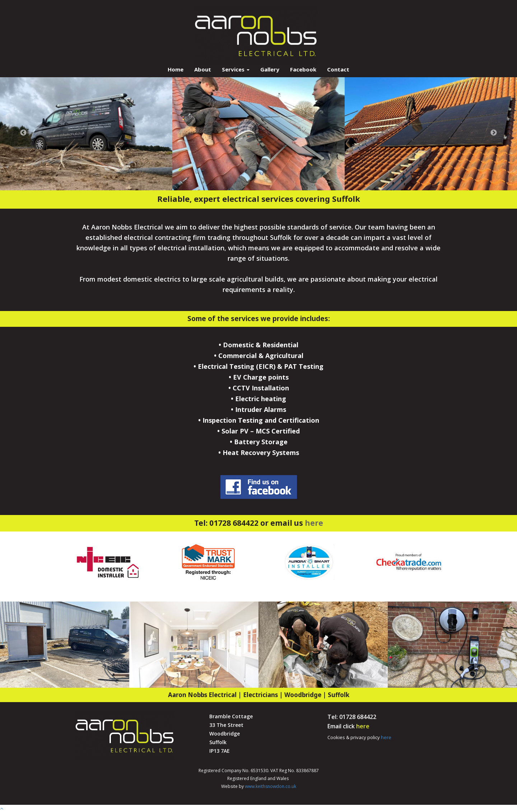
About (203, 69)
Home (176, 69)
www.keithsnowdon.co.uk (270, 786)
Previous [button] (23, 133)
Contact (338, 69)
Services (236, 69)
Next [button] (494, 133)
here (314, 523)
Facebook (303, 69)
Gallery (270, 69)
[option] (86, 133)
